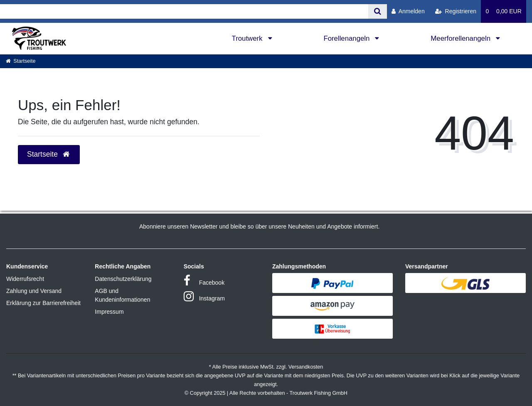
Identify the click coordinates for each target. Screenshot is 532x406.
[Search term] (184, 11)
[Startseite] (21, 61)
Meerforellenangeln (461, 38)
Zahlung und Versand (34, 291)
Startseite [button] (49, 154)
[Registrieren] (456, 11)
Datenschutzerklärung (123, 279)
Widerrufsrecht (25, 279)
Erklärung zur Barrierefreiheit (43, 303)
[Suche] (378, 11)
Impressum (109, 312)
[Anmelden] (408, 11)
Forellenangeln (347, 38)
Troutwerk (248, 38)
